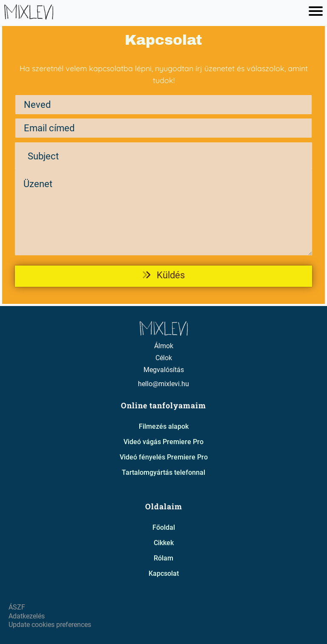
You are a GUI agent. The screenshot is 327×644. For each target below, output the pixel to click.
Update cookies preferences (50, 625)
